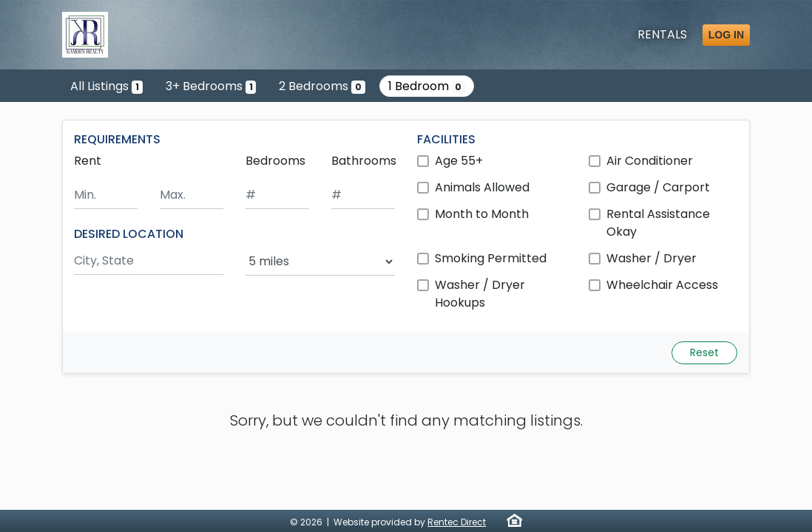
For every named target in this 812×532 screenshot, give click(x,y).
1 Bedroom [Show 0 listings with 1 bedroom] (427, 86)
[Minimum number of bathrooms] (363, 195)
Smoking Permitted (491, 258)
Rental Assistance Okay (658, 223)
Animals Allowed (482, 187)
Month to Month (482, 214)
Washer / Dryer (652, 258)
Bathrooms (364, 161)
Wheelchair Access (662, 285)
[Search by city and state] (149, 261)
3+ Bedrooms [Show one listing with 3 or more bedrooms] (211, 86)
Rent (88, 161)
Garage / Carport (658, 187)
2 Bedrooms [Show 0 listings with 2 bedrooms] (322, 86)
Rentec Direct (457, 522)
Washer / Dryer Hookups (480, 294)
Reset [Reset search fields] (704, 352)
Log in (726, 35)
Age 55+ (459, 161)
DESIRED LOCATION (129, 234)
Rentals (662, 34)
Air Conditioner (650, 161)
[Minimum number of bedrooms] (277, 195)
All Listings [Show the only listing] (106, 86)
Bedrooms (275, 161)
